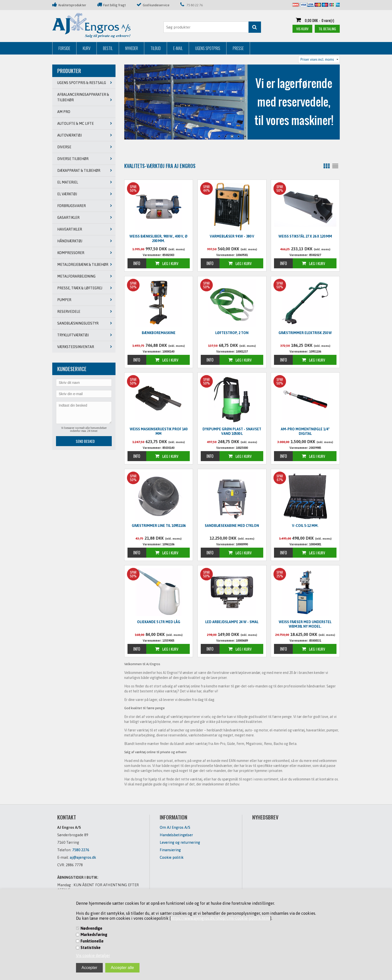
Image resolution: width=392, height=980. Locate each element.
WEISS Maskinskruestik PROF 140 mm (158, 431)
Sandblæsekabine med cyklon (232, 526)
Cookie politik (172, 857)
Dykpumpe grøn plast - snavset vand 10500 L (232, 431)
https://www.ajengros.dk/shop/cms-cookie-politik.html (220, 918)
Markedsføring (94, 934)
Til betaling (327, 29)
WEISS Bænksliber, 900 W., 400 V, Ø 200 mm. (158, 239)
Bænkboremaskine (159, 333)
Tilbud (156, 48)
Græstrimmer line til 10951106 (159, 526)
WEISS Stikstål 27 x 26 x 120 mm (305, 236)
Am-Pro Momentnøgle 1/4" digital (305, 431)
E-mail (178, 48)
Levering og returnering (180, 842)
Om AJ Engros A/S (175, 827)
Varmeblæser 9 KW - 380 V (232, 236)
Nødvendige (91, 928)
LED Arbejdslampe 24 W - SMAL (232, 622)
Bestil (108, 48)
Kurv (87, 48)
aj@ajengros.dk (83, 857)
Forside (64, 48)
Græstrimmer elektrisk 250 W (305, 333)
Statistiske (90, 947)
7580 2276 (81, 850)
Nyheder (132, 48)
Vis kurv (302, 29)
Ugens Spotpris (208, 48)
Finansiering (170, 850)
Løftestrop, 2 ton (232, 333)
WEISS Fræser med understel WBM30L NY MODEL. (305, 624)
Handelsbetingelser (176, 835)
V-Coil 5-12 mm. (305, 526)
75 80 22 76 (195, 5)
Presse (238, 48)
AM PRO (64, 112)
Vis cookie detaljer (93, 955)
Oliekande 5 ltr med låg (159, 622)
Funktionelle (92, 941)
